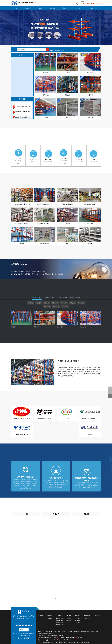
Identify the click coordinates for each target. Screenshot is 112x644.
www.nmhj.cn (53, 640)
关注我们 (110, 392)
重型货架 (31, 303)
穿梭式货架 (81, 303)
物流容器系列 (59, 624)
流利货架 (72, 303)
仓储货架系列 (59, 618)
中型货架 (39, 303)
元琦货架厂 (70, 631)
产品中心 (40, 8)
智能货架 (46, 633)
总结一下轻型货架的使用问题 (22, 103)
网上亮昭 (80, 637)
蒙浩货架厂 (52, 633)
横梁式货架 (56, 306)
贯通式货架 (64, 303)
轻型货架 (46, 303)
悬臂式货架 (47, 306)
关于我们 (27, 8)
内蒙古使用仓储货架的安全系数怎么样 (22, 114)
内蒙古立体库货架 (92, 631)
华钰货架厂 (83, 631)
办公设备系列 (59, 622)
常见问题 (86, 514)
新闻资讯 (66, 8)
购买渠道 (91, 8)
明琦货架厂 (77, 631)
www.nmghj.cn (45, 640)
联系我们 (78, 8)
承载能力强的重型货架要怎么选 (22, 109)
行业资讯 (56, 514)
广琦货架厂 (64, 631)
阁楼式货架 (55, 303)
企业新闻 (26, 514)
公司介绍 (50, 618)
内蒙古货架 (57, 631)
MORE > (56, 334)
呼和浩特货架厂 (49, 631)
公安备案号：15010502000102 (67, 637)
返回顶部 (110, 396)
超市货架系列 (59, 620)
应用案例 (53, 8)
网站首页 (14, 8)
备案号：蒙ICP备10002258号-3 (48, 637)
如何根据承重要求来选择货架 (58, 49)
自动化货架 (65, 306)
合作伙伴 (69, 620)
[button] (54, 41)
